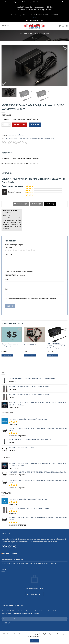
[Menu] (5, 26)
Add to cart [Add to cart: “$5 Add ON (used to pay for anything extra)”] (7, 355)
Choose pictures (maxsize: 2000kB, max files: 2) (20, 272)
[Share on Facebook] (7, 143)
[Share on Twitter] (11, 143)
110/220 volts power (11, 138)
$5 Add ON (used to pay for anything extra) (10, 345)
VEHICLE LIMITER (30, 344)
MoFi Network (10, 553)
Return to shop (34, 594)
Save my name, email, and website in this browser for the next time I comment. (32, 298)
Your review (9, 254)
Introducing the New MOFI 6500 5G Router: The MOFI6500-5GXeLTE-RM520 (29, 563)
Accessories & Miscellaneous (35, 33)
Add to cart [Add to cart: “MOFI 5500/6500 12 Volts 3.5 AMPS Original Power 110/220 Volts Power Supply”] (53, 355)
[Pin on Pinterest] (18, 143)
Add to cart (20, 124)
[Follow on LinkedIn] (11, 547)
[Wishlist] (60, 26)
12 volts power (22, 138)
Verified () (37, 204)
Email (7, 289)
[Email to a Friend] (14, 143)
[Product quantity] (6, 125)
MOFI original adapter (33, 138)
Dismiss (34, 17)
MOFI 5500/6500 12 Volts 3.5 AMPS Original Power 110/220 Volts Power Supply (57, 346)
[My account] (63, 26)
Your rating (9, 247)
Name (7, 280)
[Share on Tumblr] (25, 143)
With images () (22, 204)
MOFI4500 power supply (47, 138)
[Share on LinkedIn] (22, 143)
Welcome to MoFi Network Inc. (12, 560)
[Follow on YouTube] (14, 547)
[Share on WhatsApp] (3, 143)
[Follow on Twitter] (3, 547)
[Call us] (7, 547)
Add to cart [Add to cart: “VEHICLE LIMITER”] (30, 355)
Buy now (35, 124)
